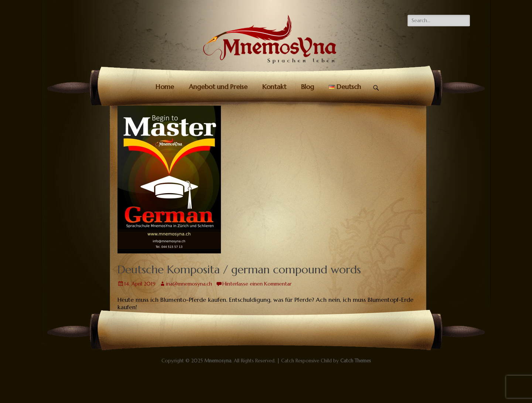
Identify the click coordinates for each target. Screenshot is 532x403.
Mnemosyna (218, 361)
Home (165, 87)
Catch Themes (356, 361)
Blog (308, 87)
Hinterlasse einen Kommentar (257, 284)
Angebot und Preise (218, 87)
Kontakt (274, 87)
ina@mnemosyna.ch (189, 284)
